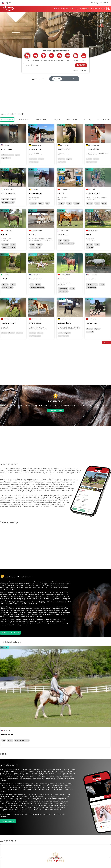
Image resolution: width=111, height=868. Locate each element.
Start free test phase (10, 633)
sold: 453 (106, 3)
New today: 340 (96, 3)
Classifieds (74, 9)
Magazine (65, 9)
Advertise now (8, 821)
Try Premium (84, 9)
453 (33, 79)
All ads (106, 343)
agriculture (60, 56)
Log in (109, 9)
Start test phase (55, 410)
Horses (57, 9)
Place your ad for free (98, 9)
